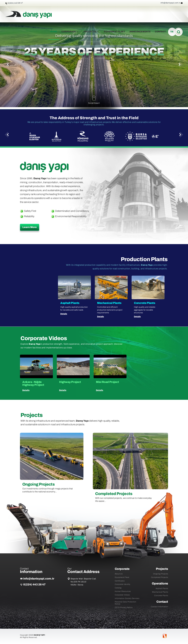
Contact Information (159, 607)
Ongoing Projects (161, 574)
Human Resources (123, 591)
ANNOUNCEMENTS (140, 32)
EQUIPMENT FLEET (114, 32)
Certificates (120, 581)
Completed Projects (160, 577)
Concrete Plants (161, 595)
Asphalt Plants (162, 588)
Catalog (118, 588)
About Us (119, 574)
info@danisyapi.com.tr (170, 3)
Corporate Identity (123, 584)
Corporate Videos (122, 595)
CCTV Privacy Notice (124, 607)
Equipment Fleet (122, 577)
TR (172, 32)
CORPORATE (70, 32)
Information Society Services (127, 598)
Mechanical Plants (160, 592)
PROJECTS (91, 32)
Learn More (30, 227)
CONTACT (160, 32)
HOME (54, 32)
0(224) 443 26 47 (34, 585)
